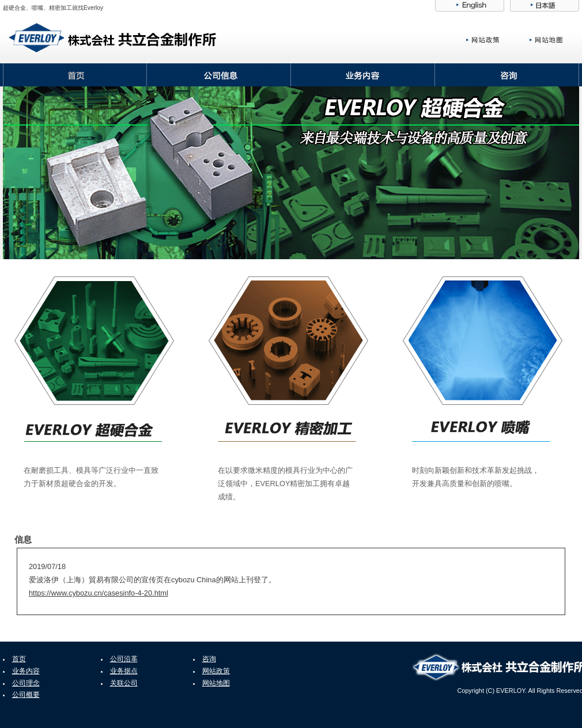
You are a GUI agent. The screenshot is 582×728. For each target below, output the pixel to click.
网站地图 (554, 40)
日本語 (545, 6)
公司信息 (219, 75)
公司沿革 (124, 659)
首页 (75, 75)
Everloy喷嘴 (483, 341)
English (470, 6)
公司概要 (26, 695)
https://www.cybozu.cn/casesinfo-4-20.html (99, 593)
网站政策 (494, 40)
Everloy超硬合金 (94, 341)
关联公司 (124, 683)
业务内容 (363, 75)
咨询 (507, 75)
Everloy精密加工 (288, 341)
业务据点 (124, 671)
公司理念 (26, 683)
